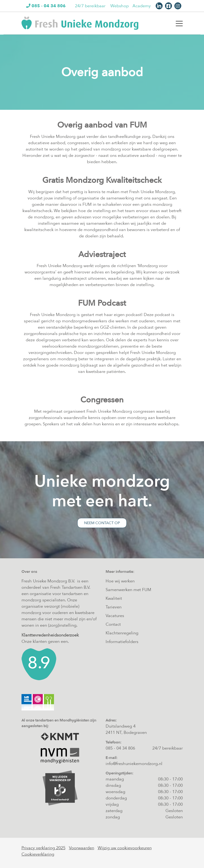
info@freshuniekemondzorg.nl (134, 764)
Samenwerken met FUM (128, 590)
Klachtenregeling (122, 633)
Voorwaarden (82, 848)
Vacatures (115, 616)
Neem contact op (102, 523)
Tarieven (114, 607)
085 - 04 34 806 (120, 748)
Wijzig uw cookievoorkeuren (125, 848)
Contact (113, 624)
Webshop (120, 6)
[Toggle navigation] (179, 23)
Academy (142, 6)
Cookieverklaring (38, 854)
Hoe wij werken (120, 581)
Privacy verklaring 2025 (43, 848)
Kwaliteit (114, 598)
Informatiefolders (122, 642)
